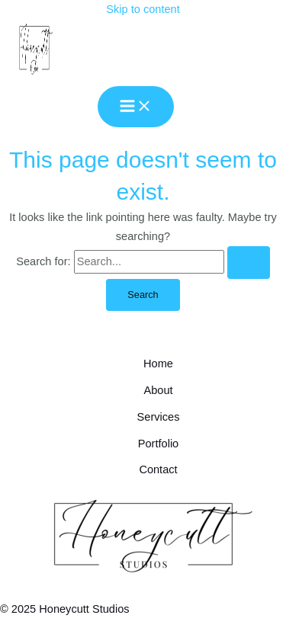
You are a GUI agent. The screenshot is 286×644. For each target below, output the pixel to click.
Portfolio (158, 444)
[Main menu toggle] (136, 107)
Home (158, 364)
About (158, 390)
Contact (158, 469)
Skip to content (143, 9)
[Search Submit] (249, 263)
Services (159, 417)
